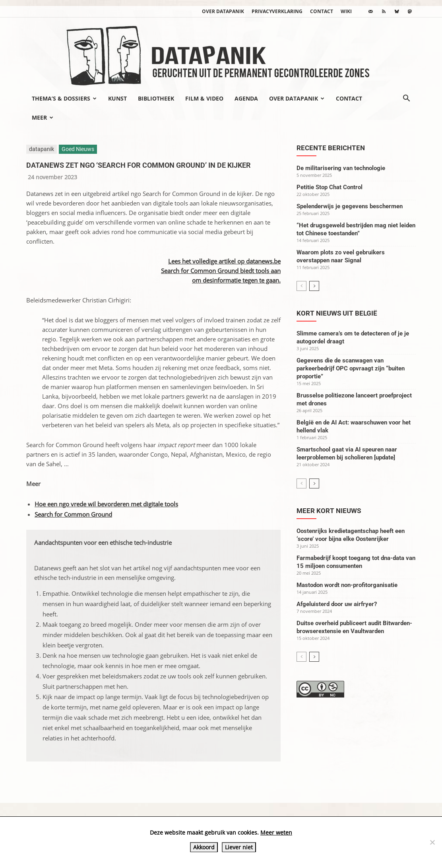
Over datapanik (223, 11)
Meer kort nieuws (329, 511)
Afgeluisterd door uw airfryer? (337, 604)
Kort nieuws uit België (337, 313)
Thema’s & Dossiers (64, 98)
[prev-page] (301, 286)
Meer (43, 117)
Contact (322, 11)
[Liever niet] (432, 842)
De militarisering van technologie (341, 168)
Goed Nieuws (78, 149)
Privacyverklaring (277, 11)
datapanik (42, 149)
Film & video (204, 98)
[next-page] (314, 286)
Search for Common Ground (73, 514)
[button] (406, 99)
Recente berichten (331, 148)
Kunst (117, 98)
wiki (346, 11)
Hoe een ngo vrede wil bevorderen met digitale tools (106, 504)
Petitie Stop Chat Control (330, 187)
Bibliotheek (156, 98)
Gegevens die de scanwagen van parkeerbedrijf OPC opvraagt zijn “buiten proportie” (351, 368)
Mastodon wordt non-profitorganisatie (347, 585)
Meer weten (276, 832)
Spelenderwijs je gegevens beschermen (350, 206)
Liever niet (239, 847)
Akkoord (204, 847)
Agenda (246, 98)
